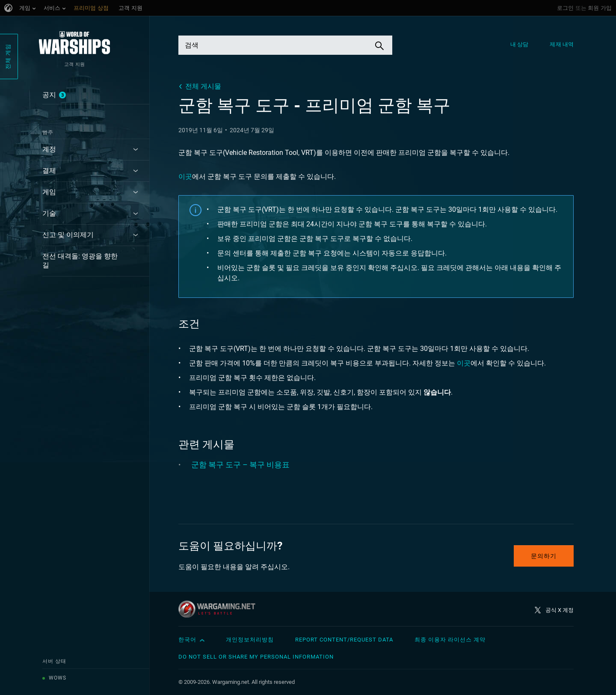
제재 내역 (562, 44)
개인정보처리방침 (250, 640)
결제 (49, 171)
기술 (49, 213)
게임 (49, 192)
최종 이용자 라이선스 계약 (450, 640)
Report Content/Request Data (344, 640)
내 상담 (519, 44)
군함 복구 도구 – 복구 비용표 (240, 465)
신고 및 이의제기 (68, 235)
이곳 (185, 177)
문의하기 (544, 556)
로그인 (565, 8)
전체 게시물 (203, 86)
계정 (49, 149)
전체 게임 (8, 56)
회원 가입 (600, 8)
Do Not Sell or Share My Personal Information (256, 657)
